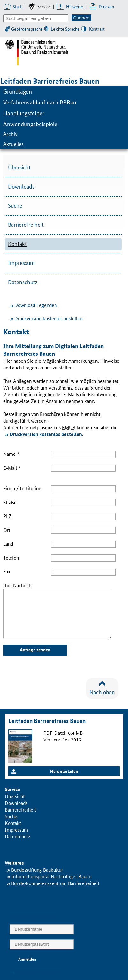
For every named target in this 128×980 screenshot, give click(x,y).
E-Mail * (12, 468)
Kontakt (17, 243)
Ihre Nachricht (18, 585)
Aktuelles (13, 144)
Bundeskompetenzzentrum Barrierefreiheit (55, 883)
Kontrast (97, 29)
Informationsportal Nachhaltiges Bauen (51, 876)
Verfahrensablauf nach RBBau (40, 102)
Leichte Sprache (65, 29)
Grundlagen (18, 91)
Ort (7, 530)
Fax (7, 571)
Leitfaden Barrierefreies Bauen (50, 81)
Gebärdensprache (27, 29)
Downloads (21, 186)
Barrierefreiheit (26, 224)
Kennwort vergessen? (38, 972)
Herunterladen (64, 771)
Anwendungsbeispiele (30, 124)
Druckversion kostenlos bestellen (48, 318)
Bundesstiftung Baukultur (37, 870)
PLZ (7, 516)
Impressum (21, 262)
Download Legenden (36, 305)
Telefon (11, 558)
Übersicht (19, 167)
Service (44, 6)
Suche (15, 205)
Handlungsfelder (24, 113)
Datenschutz (23, 282)
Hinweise (75, 6)
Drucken (106, 6)
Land (8, 544)
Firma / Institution (22, 488)
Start (17, 6)
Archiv (10, 134)
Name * (11, 454)
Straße (10, 502)
